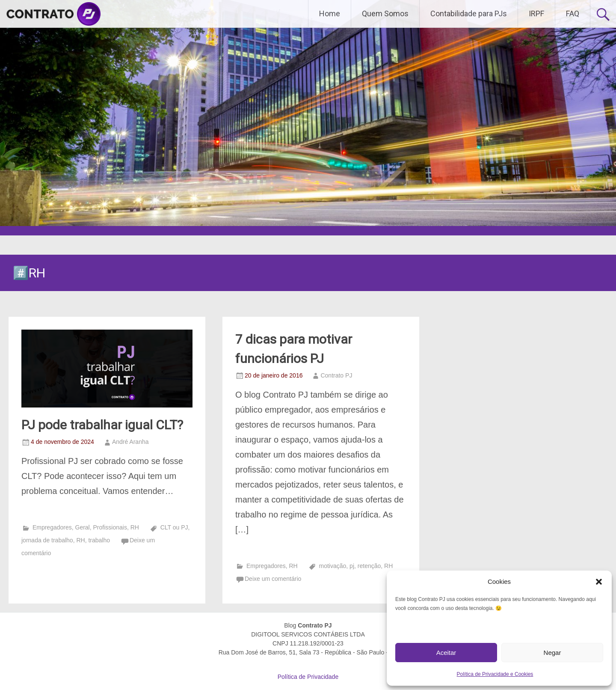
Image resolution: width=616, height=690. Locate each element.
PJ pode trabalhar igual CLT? (102, 425)
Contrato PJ (336, 375)
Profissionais (110, 527)
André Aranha (130, 442)
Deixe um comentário (273, 579)
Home (330, 13)
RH (135, 527)
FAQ (573, 13)
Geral (83, 527)
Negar (552, 653)
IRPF (536, 13)
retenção (369, 566)
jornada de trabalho (47, 540)
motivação (333, 566)
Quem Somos (385, 13)
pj (352, 566)
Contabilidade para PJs (469, 13)
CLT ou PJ (174, 527)
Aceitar (446, 653)
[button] (599, 582)
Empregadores (52, 527)
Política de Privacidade (308, 677)
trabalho (99, 540)
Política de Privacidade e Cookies (495, 674)
